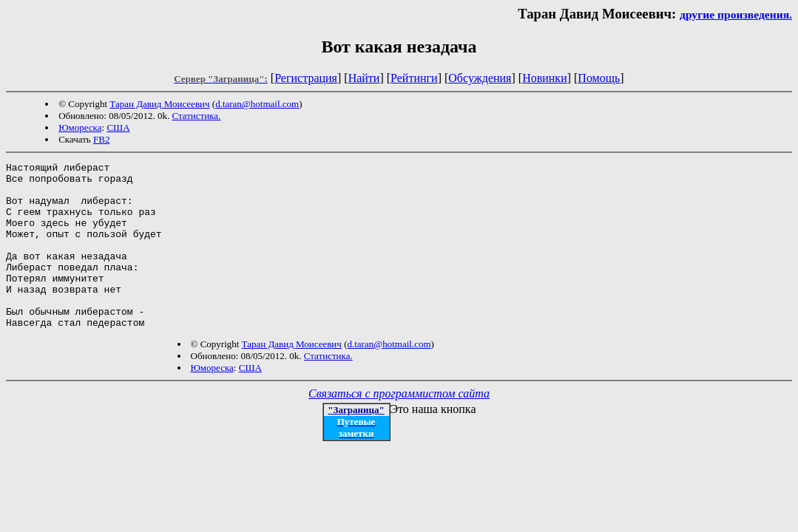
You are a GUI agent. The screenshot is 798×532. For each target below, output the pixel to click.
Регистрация (306, 78)
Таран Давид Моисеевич (159, 104)
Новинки (545, 78)
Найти (364, 78)
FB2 (101, 139)
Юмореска (80, 127)
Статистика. (196, 116)
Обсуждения (480, 78)
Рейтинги (414, 78)
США (118, 127)
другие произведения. (736, 14)
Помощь (599, 78)
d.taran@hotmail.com (257, 104)
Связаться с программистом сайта (399, 427)
